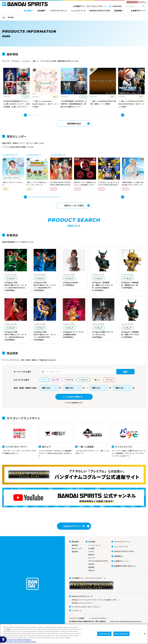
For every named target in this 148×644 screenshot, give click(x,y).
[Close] (145, 634)
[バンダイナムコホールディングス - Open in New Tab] (85, 607)
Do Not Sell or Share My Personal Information (126, 621)
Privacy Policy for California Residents (17, 640)
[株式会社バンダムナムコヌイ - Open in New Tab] (108, 603)
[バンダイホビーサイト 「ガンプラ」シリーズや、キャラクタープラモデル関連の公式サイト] (19, 439)
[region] (74, 634)
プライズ (54, 189)
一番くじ (55, 97)
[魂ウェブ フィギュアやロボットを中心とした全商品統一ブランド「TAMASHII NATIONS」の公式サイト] (56, 440)
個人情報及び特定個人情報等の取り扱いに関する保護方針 (87, 621)
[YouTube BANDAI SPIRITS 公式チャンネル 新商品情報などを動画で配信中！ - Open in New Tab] (74, 498)
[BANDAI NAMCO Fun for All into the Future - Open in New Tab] (136, 3)
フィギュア (26, 97)
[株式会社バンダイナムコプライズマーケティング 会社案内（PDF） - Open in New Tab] (108, 600)
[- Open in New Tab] (17, 88)
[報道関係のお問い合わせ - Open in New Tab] (123, 566)
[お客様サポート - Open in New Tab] (137, 11)
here (8, 629)
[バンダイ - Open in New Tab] (75, 610)
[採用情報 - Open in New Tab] (119, 12)
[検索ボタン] (143, 6)
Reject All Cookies (121, 634)
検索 (125, 372)
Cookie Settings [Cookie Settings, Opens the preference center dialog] (104, 634)
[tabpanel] (17, 88)
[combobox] (135, 6)
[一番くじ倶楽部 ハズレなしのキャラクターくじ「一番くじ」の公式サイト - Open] (92, 439)
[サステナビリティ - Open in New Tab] (59, 12)
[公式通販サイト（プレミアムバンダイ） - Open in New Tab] (88, 6)
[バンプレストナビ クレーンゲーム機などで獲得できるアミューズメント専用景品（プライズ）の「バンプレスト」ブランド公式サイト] (129, 440)
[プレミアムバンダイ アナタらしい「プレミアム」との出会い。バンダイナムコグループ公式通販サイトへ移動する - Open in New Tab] (74, 475)
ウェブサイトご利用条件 (77, 618)
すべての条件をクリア (75, 403)
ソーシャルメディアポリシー (98, 618)
